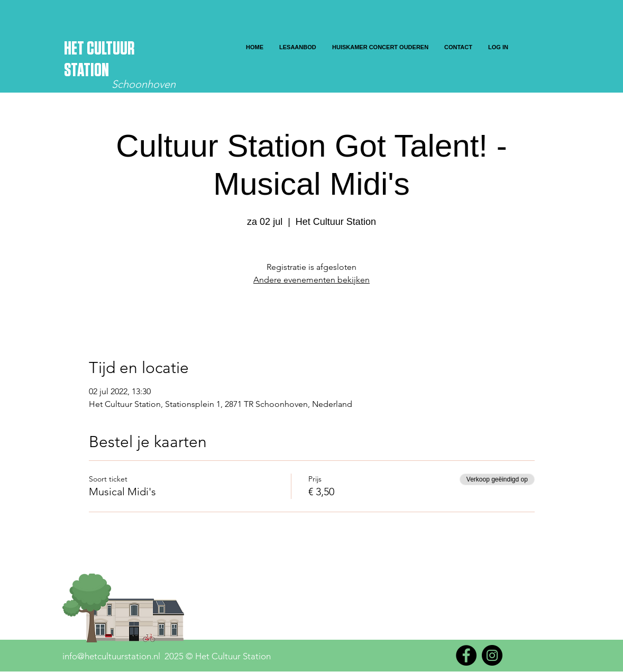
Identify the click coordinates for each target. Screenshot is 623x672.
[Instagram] (492, 655)
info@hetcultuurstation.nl (111, 656)
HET (75, 49)
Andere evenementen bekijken (312, 280)
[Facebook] (466, 655)
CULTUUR (111, 49)
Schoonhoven (144, 84)
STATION (86, 71)
